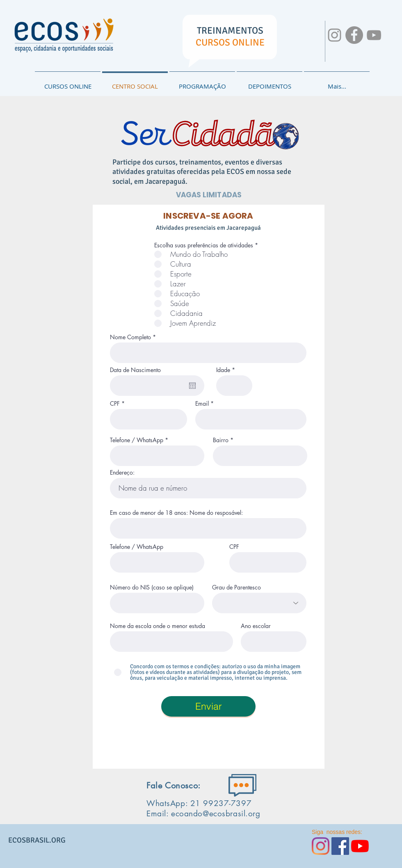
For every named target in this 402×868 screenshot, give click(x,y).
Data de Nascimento (135, 370)
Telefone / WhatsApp (137, 440)
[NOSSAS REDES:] (335, 35)
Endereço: (122, 473)
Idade (223, 370)
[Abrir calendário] (192, 386)
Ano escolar (256, 626)
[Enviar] (208, 706)
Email (202, 404)
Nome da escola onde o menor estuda (158, 626)
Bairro (221, 440)
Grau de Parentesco (236, 587)
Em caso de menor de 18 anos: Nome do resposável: (176, 513)
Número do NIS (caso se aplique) (152, 587)
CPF (115, 404)
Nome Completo (130, 337)
